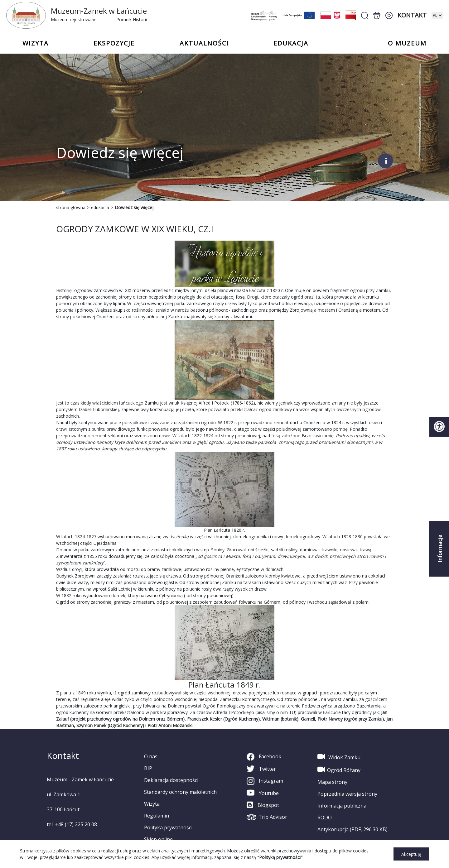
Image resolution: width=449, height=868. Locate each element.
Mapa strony (332, 782)
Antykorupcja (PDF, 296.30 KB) (352, 829)
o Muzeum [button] (407, 43)
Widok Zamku (339, 757)
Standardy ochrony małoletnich (180, 792)
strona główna (71, 207)
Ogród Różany (339, 770)
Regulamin (157, 816)
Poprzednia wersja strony (347, 794)
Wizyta (152, 804)
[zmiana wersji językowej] (437, 15)
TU (292, 712)
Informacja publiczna (342, 806)
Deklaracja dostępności (171, 780)
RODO (325, 818)
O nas (151, 756)
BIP (148, 768)
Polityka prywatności (168, 827)
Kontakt (412, 15)
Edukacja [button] (291, 43)
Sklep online (158, 839)
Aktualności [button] (204, 43)
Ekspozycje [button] (114, 43)
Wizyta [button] (36, 43)
